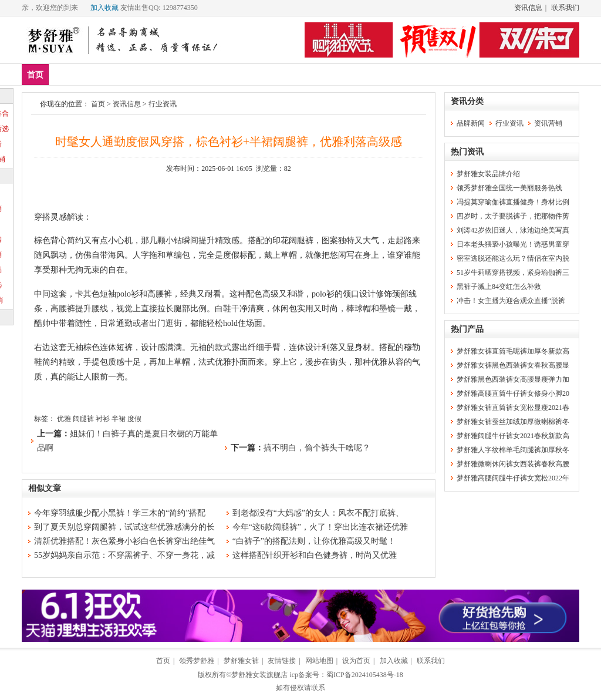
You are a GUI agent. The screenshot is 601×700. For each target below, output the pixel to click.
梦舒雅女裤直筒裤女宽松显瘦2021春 (513, 408)
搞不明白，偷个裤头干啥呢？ (317, 448)
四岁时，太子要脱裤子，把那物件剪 (513, 216)
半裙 (119, 419)
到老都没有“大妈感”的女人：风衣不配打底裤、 (318, 513)
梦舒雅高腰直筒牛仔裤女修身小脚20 (513, 393)
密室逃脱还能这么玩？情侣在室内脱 (513, 258)
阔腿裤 (83, 419)
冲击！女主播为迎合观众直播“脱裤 (511, 301)
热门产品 (467, 329)
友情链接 (282, 661)
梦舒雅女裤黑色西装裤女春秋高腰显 (513, 365)
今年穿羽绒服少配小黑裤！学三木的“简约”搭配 (120, 513)
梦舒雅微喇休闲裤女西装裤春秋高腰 (513, 464)
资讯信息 (528, 8)
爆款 (100, 74)
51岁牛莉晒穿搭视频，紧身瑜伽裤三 (513, 272)
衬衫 (103, 419)
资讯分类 (467, 101)
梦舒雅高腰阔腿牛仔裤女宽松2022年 (513, 478)
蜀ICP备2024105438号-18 (365, 675)
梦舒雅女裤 (241, 661)
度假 (134, 419)
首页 (35, 75)
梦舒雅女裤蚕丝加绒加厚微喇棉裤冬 (513, 422)
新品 (66, 74)
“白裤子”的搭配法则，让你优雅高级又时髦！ (314, 541)
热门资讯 (467, 152)
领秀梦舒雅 (197, 661)
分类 (239, 74)
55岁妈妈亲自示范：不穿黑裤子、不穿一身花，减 (124, 555)
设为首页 (356, 661)
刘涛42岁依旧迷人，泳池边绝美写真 (513, 230)
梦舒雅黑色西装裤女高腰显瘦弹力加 (513, 379)
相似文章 (45, 488)
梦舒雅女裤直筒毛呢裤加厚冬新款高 (513, 351)
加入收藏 (104, 8)
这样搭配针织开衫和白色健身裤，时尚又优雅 (315, 555)
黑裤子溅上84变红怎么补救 (499, 287)
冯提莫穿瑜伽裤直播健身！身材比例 (513, 202)
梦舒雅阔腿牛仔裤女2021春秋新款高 (513, 436)
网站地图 (319, 661)
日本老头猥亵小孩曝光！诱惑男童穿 (513, 244)
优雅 (64, 419)
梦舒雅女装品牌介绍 (488, 174)
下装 (170, 74)
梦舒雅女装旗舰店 (259, 675)
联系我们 (565, 8)
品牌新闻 (471, 123)
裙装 (204, 74)
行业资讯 (163, 104)
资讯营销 (548, 123)
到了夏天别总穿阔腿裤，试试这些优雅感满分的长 (124, 527)
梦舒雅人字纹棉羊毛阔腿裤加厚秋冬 (513, 450)
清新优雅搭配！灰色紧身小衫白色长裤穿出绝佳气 (124, 541)
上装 (135, 74)
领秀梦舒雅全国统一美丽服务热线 (509, 188)
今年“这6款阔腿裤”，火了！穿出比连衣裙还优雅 (320, 527)
